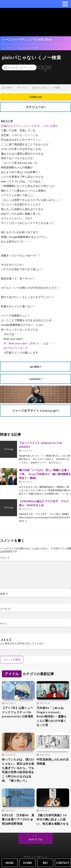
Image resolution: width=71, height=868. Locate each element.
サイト (4, 624)
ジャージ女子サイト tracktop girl (35, 410)
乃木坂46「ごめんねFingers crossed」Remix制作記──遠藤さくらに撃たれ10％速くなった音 (52, 716)
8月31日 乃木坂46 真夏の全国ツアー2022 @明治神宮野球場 (18, 819)
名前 (4, 594)
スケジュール (35, 107)
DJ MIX (27, 863)
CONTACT (63, 863)
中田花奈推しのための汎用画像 (53, 762)
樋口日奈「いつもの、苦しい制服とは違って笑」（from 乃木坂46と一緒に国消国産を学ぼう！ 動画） (45, 474)
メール (5, 609)
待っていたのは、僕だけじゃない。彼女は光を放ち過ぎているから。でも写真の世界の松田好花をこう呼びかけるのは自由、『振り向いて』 (18, 770)
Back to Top (35, 839)
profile (35, 366)
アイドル (28, 67)
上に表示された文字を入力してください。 (23, 643)
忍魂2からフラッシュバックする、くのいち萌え (30, 126)
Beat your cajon (18, 343)
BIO (45, 863)
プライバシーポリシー (35, 857)
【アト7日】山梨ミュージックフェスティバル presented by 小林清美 (18, 712)
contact (35, 379)
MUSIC (10, 863)
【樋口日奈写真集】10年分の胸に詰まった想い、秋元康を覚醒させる (53, 819)
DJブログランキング (16, 348)
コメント (5, 558)
